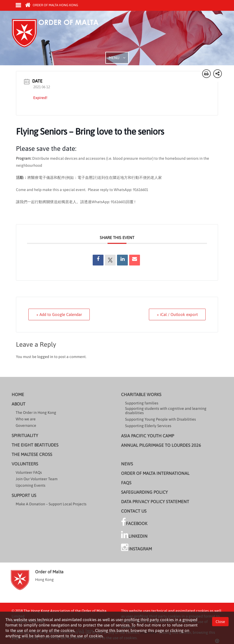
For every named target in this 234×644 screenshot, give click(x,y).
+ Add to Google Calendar (59, 314)
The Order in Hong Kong (36, 413)
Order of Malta (62, 35)
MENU (117, 58)
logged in (45, 357)
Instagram (136, 547)
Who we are (26, 419)
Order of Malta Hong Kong (52, 5)
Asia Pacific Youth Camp (148, 436)
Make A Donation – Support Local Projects (51, 504)
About (19, 404)
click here (85, 630)
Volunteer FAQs (29, 472)
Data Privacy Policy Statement (155, 502)
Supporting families (142, 403)
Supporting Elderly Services (148, 426)
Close (220, 622)
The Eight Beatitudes (35, 445)
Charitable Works (141, 394)
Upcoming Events (31, 485)
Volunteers (25, 464)
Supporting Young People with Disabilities (161, 419)
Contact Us (134, 511)
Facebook (134, 522)
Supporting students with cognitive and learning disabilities (166, 411)
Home (18, 394)
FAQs (126, 483)
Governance (26, 425)
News (127, 464)
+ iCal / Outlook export (177, 314)
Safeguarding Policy (144, 492)
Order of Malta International (155, 473)
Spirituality (25, 435)
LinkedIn (134, 535)
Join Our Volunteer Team (37, 479)
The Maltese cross (32, 454)
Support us (24, 495)
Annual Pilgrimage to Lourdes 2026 (161, 445)
